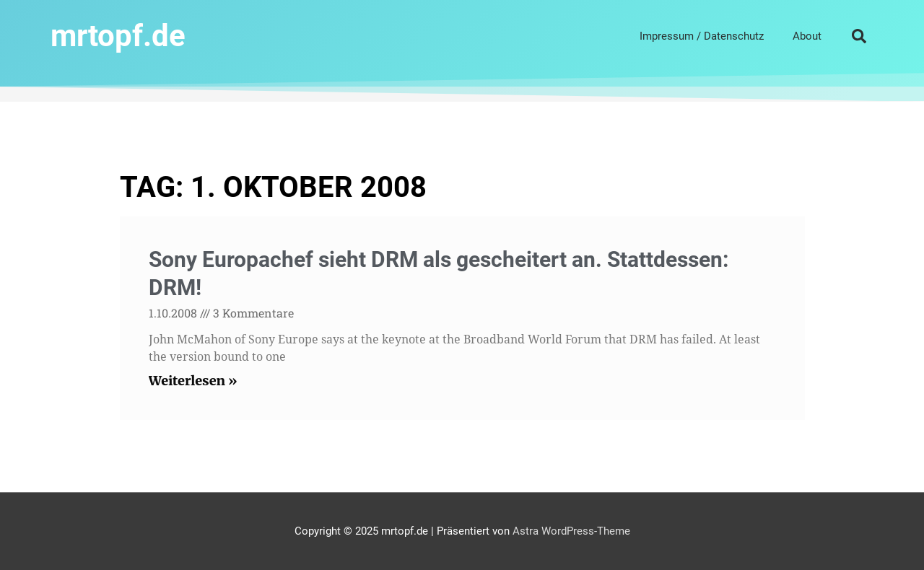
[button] (859, 36)
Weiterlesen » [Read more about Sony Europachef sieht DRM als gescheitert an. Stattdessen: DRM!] (193, 381)
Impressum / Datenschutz (702, 36)
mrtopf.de (118, 36)
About (807, 36)
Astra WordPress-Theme (571, 531)
